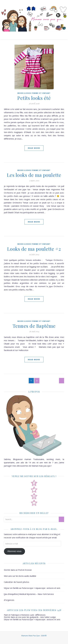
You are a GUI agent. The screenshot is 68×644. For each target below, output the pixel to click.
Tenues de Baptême (34, 326)
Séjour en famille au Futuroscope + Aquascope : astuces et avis (32, 588)
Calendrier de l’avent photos (17, 582)
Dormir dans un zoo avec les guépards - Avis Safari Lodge (30, 617)
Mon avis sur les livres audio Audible (20, 576)
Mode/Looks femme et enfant (34, 93)
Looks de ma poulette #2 (34, 249)
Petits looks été (34, 98)
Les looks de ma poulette (34, 175)
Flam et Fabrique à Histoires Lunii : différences (25, 615)
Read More (34, 148)
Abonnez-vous (14, 551)
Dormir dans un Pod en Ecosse (18, 570)
